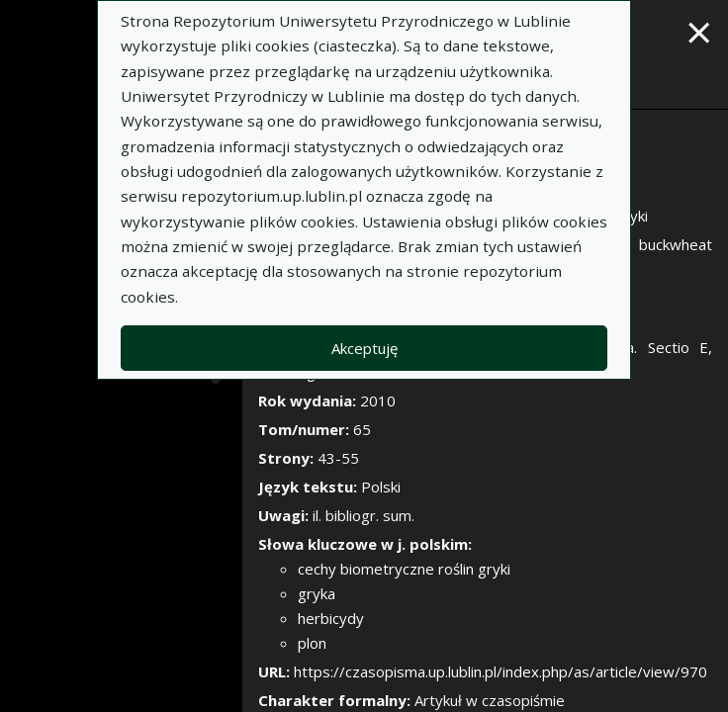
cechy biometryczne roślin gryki (404, 569)
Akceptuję (364, 348)
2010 (378, 400)
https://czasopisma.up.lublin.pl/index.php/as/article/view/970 (500, 671)
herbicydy (331, 618)
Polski (381, 487)
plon (312, 643)
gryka (317, 593)
